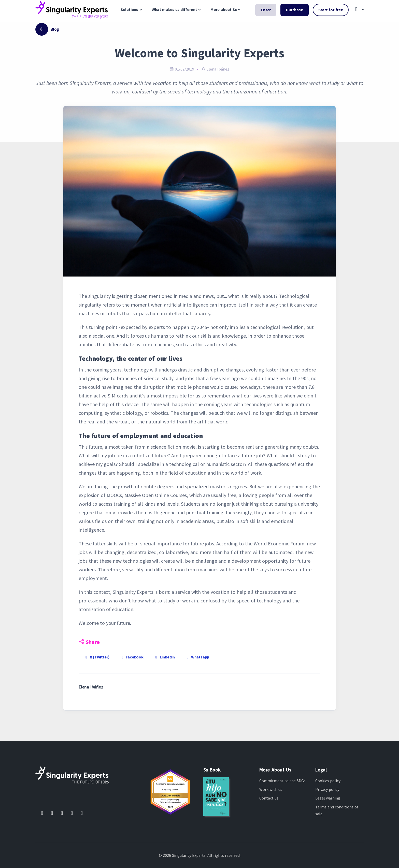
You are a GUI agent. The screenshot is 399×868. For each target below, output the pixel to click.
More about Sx (224, 9)
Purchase (294, 10)
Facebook (132, 657)
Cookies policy (328, 781)
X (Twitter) (97, 657)
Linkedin (164, 657)
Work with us (271, 789)
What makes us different (174, 9)
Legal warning (328, 798)
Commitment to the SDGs (282, 781)
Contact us (269, 798)
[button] (358, 10)
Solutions (129, 9)
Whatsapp (197, 657)
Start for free (331, 10)
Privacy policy (327, 789)
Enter (266, 10)
